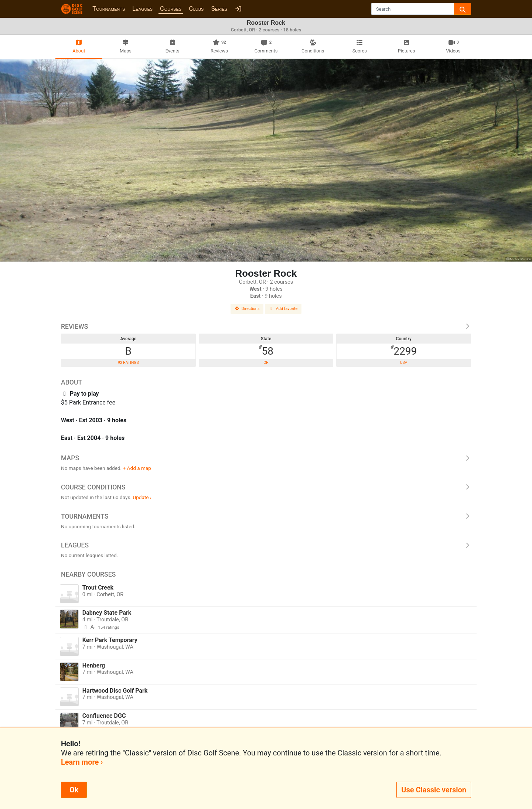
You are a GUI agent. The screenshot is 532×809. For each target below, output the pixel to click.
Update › (142, 497)
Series (219, 9)
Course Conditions (266, 487)
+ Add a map (137, 468)
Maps (266, 458)
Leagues (142, 9)
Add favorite (283, 309)
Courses (171, 9)
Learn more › (82, 762)
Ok (74, 790)
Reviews (266, 327)
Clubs (196, 9)
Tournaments (109, 9)
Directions (247, 309)
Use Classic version (434, 790)
